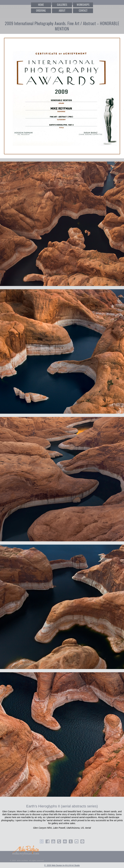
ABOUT (62, 11)
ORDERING (41, 11)
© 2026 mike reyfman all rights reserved (27, 860)
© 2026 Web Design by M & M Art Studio (62, 865)
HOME (41, 5)
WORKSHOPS (83, 5)
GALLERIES (62, 5)
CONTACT (83, 11)
